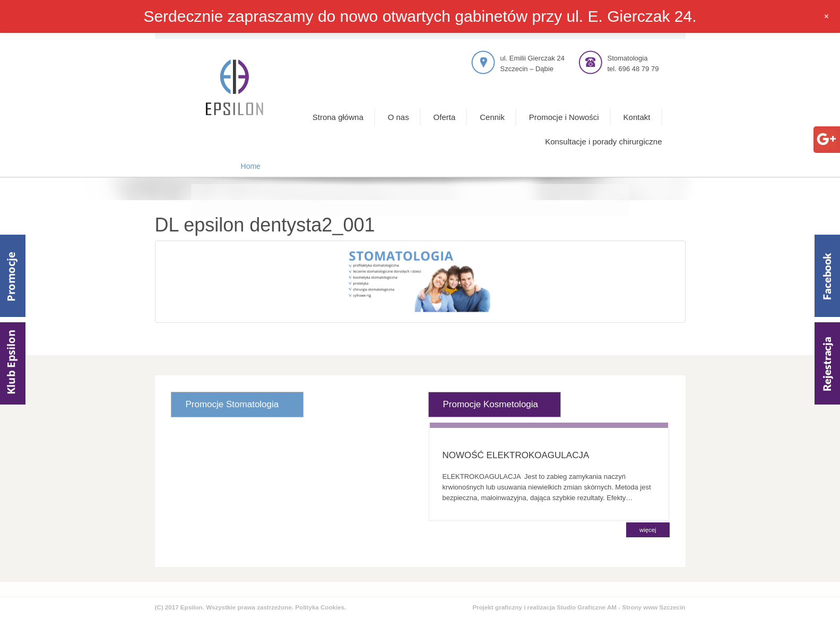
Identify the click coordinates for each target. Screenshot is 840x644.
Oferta (445, 117)
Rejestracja (827, 363)
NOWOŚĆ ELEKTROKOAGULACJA (516, 455)
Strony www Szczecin (653, 607)
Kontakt (637, 117)
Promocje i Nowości (564, 117)
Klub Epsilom (13, 363)
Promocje (13, 276)
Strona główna (338, 117)
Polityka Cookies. (321, 607)
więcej (648, 530)
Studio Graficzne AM (587, 607)
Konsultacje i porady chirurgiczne (603, 141)
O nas (399, 117)
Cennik (492, 117)
